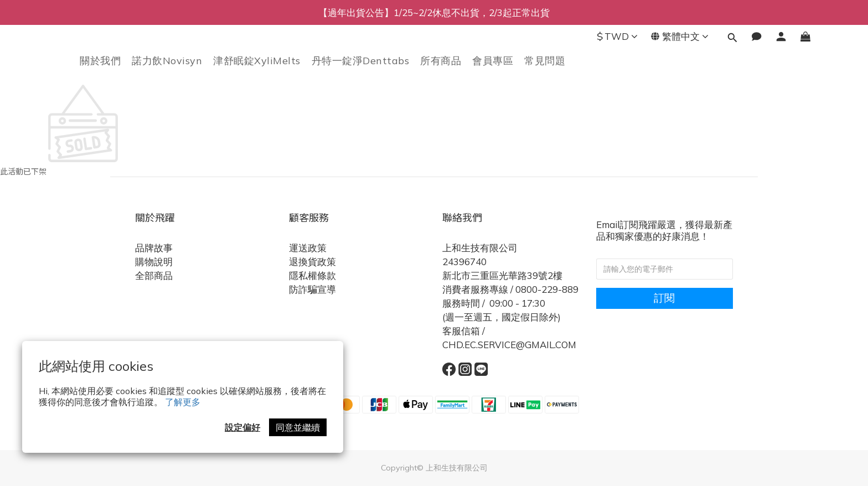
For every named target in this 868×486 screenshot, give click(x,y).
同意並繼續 (298, 427)
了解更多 (183, 402)
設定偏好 (242, 427)
